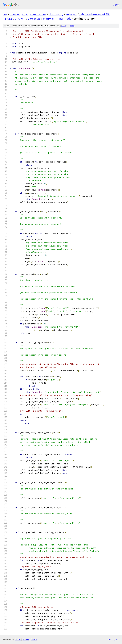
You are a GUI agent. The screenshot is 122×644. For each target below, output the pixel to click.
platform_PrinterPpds (57, 19)
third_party (56, 14)
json (117, 639)
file (64, 26)
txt (110, 639)
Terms (34, 639)
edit (72, 26)
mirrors (15, 14)
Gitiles (18, 639)
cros (25, 14)
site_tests (34, 19)
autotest (71, 14)
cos (5, 14)
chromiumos (38, 14)
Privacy (26, 639)
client (22, 19)
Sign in (116, 5)
